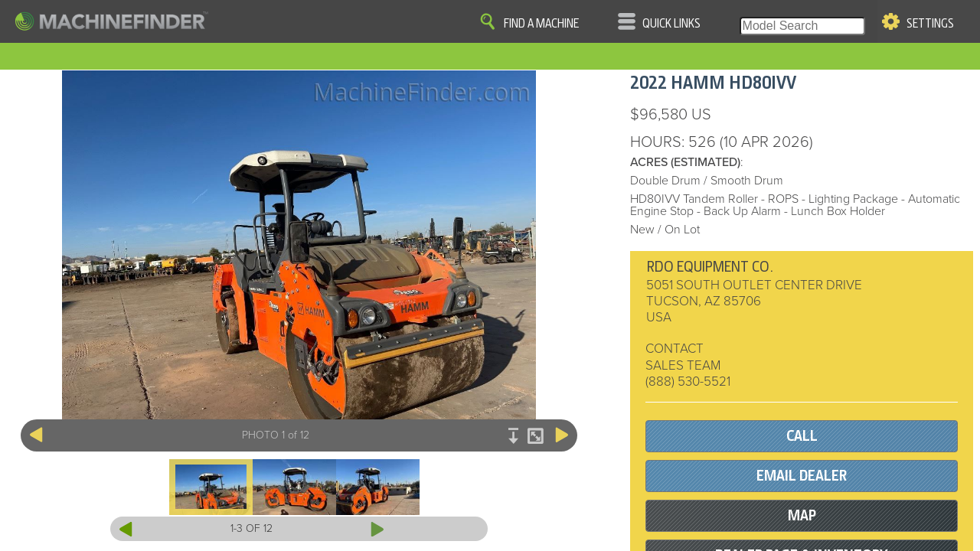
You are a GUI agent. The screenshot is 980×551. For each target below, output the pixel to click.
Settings (930, 24)
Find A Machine (541, 24)
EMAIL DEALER (802, 476)
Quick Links (671, 24)
